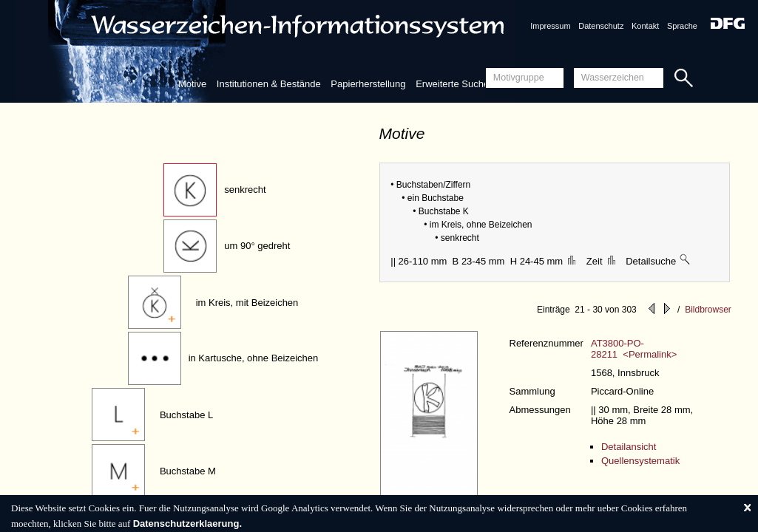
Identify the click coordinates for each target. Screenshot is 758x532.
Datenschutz (601, 26)
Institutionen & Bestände (269, 84)
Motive (192, 84)
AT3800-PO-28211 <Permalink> (634, 349)
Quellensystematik (640, 461)
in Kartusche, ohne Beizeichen (254, 358)
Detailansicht (629, 447)
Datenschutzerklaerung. (187, 524)
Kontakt (645, 26)
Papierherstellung (368, 84)
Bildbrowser (708, 310)
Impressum (550, 26)
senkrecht (245, 190)
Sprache (682, 26)
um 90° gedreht (257, 246)
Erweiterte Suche (452, 84)
